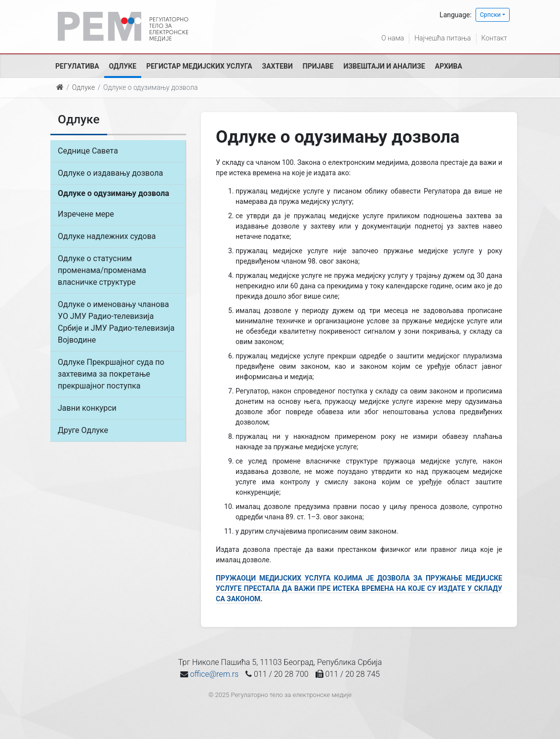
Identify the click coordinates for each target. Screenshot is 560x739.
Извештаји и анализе (384, 66)
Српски (490, 15)
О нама (393, 38)
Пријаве (318, 66)
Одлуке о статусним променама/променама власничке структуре (102, 270)
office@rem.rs (214, 674)
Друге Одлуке (83, 430)
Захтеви (278, 66)
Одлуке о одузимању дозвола (114, 193)
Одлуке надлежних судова (107, 236)
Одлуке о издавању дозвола (110, 173)
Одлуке (123, 66)
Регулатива (77, 66)
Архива (449, 66)
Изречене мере (86, 214)
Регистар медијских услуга (199, 66)
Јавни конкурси (87, 408)
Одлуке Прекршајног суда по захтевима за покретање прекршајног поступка (111, 374)
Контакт (494, 38)
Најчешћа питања (442, 38)
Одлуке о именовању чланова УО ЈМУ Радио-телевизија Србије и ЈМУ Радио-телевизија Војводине (116, 322)
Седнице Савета (88, 151)
